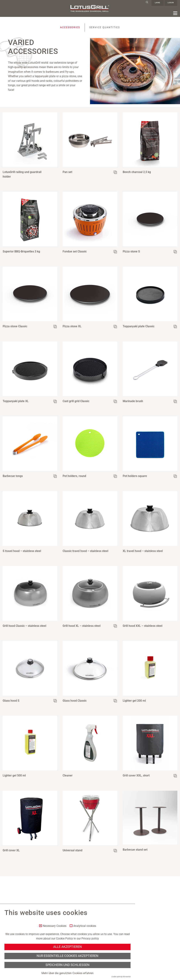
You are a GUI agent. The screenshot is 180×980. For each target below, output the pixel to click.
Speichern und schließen (67, 965)
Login (171, 3)
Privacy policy (90, 938)
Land (158, 3)
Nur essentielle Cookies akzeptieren (67, 956)
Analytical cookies (85, 926)
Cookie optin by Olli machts (121, 977)
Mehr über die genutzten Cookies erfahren (67, 973)
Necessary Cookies (55, 926)
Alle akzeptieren (67, 947)
